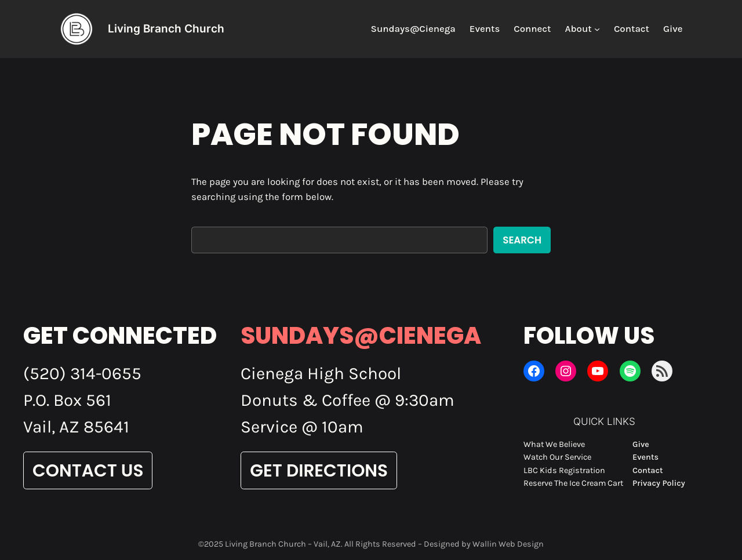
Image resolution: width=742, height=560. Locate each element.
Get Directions (319, 470)
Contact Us (88, 470)
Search (522, 240)
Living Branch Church (166, 28)
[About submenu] (597, 29)
